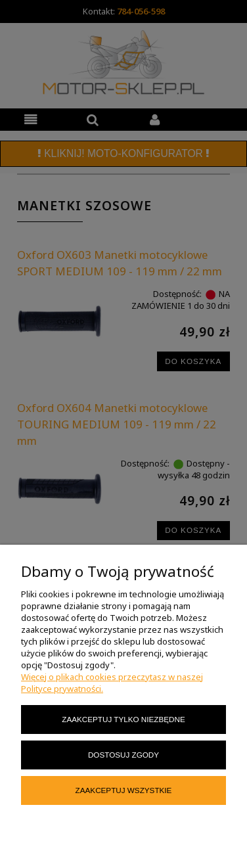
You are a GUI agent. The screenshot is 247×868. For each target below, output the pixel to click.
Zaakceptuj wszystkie (124, 790)
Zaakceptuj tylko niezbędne (123, 719)
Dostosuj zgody (123, 755)
